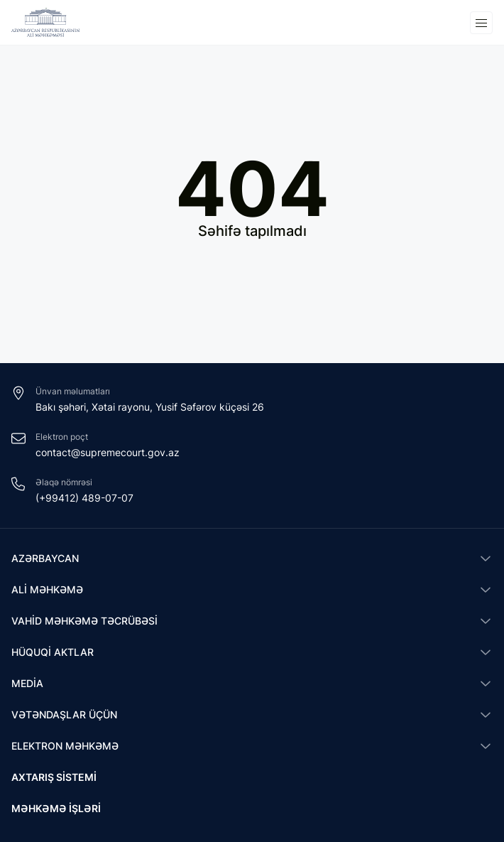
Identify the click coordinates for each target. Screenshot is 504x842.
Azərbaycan (45, 558)
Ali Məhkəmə (47, 589)
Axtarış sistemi (54, 777)
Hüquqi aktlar (53, 652)
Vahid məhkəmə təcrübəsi (84, 621)
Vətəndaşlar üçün (64, 714)
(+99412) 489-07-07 (84, 498)
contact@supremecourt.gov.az (108, 452)
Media (27, 683)
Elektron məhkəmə (65, 746)
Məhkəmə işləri (56, 808)
